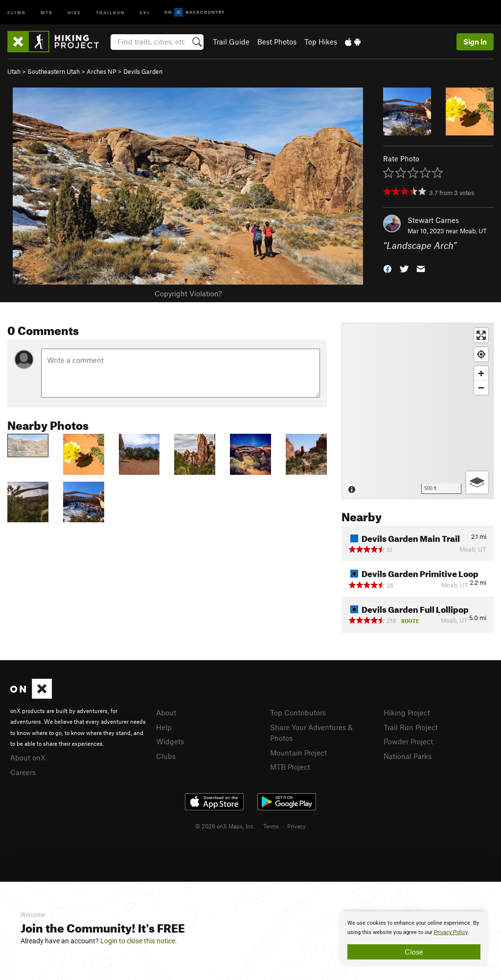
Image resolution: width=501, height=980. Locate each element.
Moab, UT (473, 231)
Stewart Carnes (433, 220)
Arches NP (102, 71)
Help (164, 727)
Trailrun (110, 12)
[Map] (418, 411)
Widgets (170, 741)
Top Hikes (321, 42)
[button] (387, 268)
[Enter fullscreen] (481, 335)
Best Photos (277, 42)
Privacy (296, 826)
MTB (47, 12)
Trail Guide (231, 42)
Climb (17, 12)
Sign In (475, 42)
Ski (145, 12)
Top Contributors (298, 713)
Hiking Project (407, 713)
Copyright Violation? (188, 293)
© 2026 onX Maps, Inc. (225, 826)
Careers (23, 772)
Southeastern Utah (54, 71)
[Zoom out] (481, 388)
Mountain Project (298, 753)
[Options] (477, 482)
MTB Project (290, 767)
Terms (271, 826)
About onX (28, 757)
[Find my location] (481, 354)
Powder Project (408, 741)
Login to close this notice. (139, 941)
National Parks (408, 756)
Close (414, 952)
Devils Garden (143, 71)
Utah (14, 71)
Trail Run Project (411, 727)
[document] (414, 939)
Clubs (166, 756)
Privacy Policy (451, 932)
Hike (74, 12)
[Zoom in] (481, 373)
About (166, 713)
